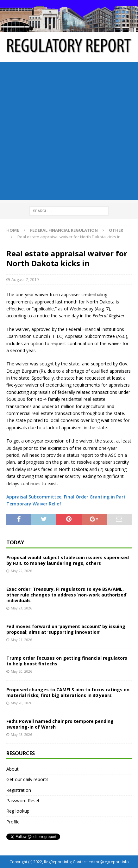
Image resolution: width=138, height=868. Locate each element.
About (13, 769)
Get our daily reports (27, 779)
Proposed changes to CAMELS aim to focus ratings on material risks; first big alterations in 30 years (68, 692)
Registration (19, 790)
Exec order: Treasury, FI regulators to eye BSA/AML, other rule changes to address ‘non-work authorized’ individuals (67, 595)
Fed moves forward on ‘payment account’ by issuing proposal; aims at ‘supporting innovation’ (66, 629)
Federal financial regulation (64, 230)
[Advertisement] (69, 131)
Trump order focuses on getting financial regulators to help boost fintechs (67, 661)
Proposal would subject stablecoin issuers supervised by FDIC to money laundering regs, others (68, 560)
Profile (13, 822)
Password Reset (23, 801)
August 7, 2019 (25, 279)
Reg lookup (18, 811)
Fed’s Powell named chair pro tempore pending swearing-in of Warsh (60, 724)
